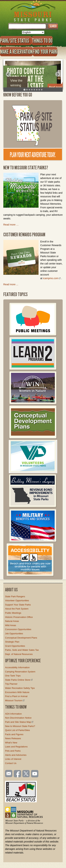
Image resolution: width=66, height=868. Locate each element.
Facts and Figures (14, 734)
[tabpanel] (33, 74)
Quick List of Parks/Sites (18, 730)
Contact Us (11, 763)
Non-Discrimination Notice (18, 718)
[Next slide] (58, 74)
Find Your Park (45, 52)
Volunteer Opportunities (17, 600)
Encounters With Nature (17, 692)
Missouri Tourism (15, 700)
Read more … (11, 225)
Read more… (57, 87)
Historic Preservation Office (19, 617)
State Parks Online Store (19, 680)
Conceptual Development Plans (21, 638)
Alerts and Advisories (16, 755)
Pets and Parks (13, 751)
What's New (11, 743)
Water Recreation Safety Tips (20, 688)
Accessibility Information (17, 667)
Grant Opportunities (15, 646)
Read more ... (11, 284)
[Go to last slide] (8, 74)
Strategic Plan (12, 642)
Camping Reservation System (20, 672)
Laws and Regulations (16, 747)
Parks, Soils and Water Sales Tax (22, 650)
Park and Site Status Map (20, 722)
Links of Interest (13, 759)
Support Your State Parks (18, 605)
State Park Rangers (15, 596)
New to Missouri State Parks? (20, 726)
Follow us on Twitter (26, 774)
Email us (8, 774)
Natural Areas (12, 621)
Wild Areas (11, 625)
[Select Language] (33, 32)
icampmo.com (52, 278)
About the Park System (17, 609)
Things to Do (42, 41)
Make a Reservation (16, 52)
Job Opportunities (14, 634)
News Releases (13, 738)
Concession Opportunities (18, 629)
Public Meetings (13, 613)
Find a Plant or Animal (16, 696)
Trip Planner (11, 684)
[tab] (24, 90)
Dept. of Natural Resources (19, 654)
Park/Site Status (16, 41)
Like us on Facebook (18, 774)
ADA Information (13, 714)
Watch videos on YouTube (35, 774)
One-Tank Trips (13, 676)
